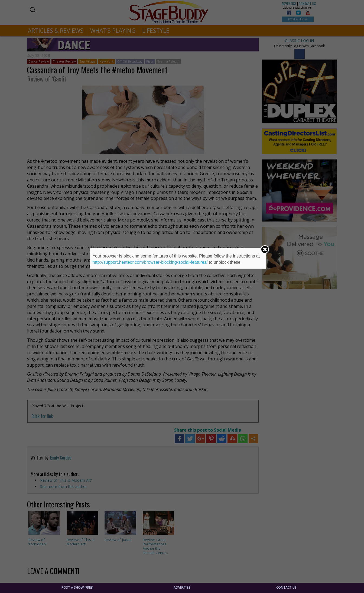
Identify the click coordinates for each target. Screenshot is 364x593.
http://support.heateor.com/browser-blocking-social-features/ (150, 262)
